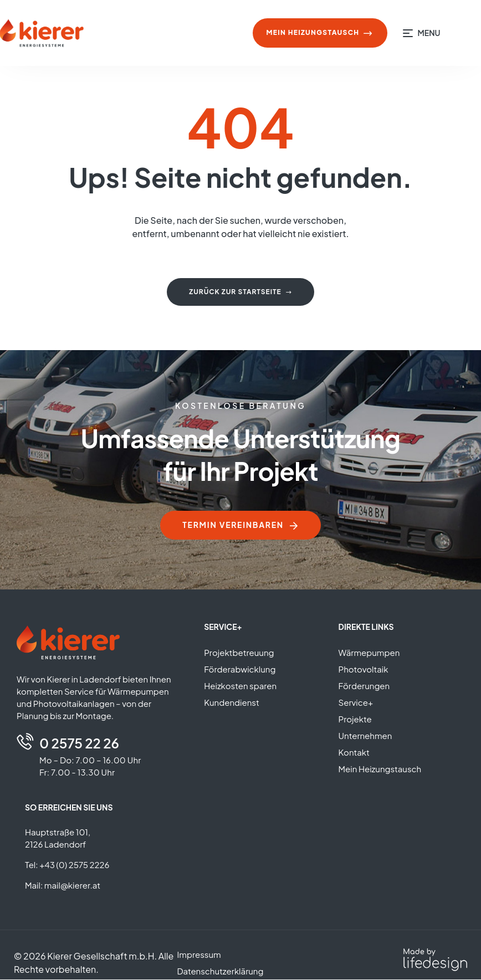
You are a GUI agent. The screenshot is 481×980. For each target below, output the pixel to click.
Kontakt (354, 753)
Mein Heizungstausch (380, 769)
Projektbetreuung (239, 653)
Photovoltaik (364, 669)
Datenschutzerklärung (220, 971)
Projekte (355, 719)
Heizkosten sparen (240, 686)
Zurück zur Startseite (240, 292)
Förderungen (364, 686)
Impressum (199, 955)
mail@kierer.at (72, 886)
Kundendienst (232, 703)
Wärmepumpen (369, 653)
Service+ (356, 703)
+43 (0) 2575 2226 (74, 865)
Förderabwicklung (240, 669)
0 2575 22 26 (79, 743)
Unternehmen (365, 736)
